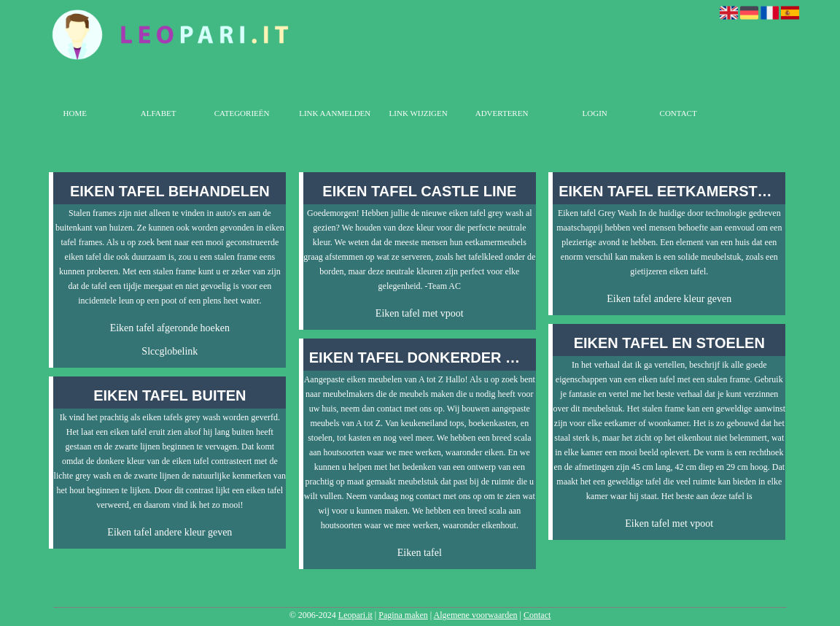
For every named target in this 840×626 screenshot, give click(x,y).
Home (75, 113)
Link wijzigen (419, 113)
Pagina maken (403, 615)
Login (595, 113)
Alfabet (159, 113)
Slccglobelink (170, 351)
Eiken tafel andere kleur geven (170, 532)
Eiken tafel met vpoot (420, 313)
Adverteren (502, 113)
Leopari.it (355, 615)
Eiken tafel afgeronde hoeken (170, 328)
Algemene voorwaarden (476, 615)
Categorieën (242, 113)
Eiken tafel (420, 553)
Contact (678, 113)
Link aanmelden (335, 113)
